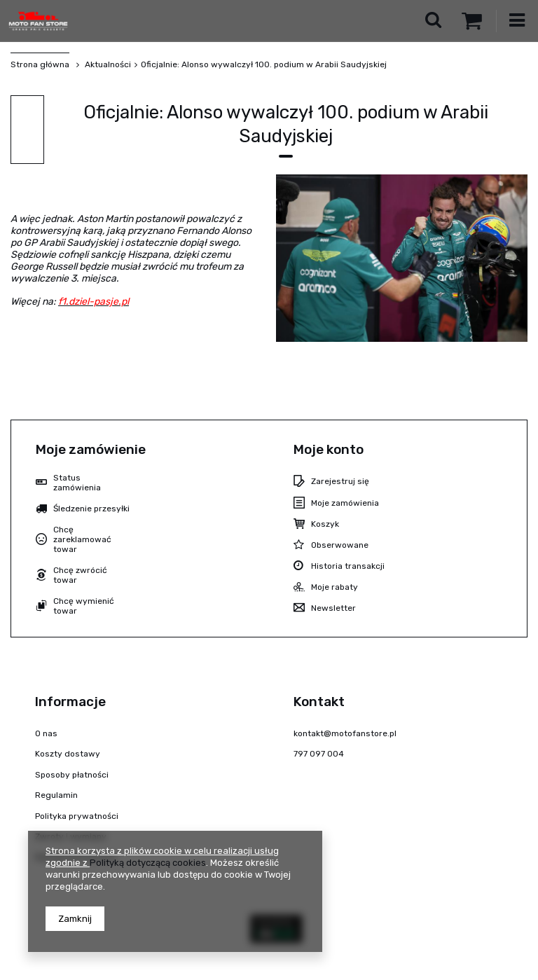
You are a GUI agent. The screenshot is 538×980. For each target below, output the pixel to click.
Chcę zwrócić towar (80, 575)
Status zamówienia (77, 483)
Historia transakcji (348, 566)
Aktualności (107, 64)
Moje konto (329, 449)
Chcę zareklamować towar (82, 540)
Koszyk (325, 524)
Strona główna (40, 64)
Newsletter (333, 608)
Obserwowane (340, 545)
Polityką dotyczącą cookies (148, 863)
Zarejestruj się (340, 481)
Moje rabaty (334, 587)
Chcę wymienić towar (84, 606)
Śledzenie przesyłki (91, 509)
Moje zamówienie (91, 449)
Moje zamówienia (345, 503)
